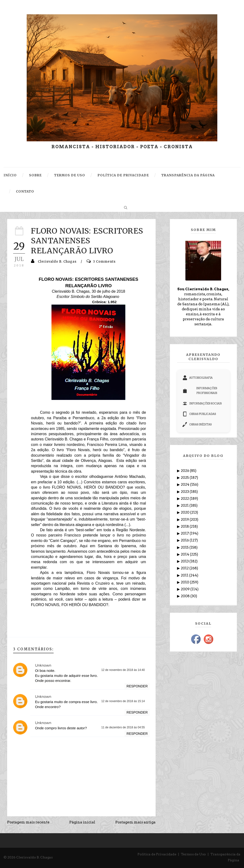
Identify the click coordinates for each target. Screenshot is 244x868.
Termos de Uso (193, 854)
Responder (137, 686)
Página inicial (82, 822)
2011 (185, 575)
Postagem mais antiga (135, 822)
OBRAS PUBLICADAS (199, 414)
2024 (186, 485)
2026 (185, 471)
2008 (186, 596)
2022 (185, 499)
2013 (185, 561)
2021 (185, 505)
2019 (185, 520)
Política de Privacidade (157, 854)
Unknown (43, 665)
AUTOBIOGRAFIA (198, 378)
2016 (185, 540)
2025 (185, 478)
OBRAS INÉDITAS (197, 424)
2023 (185, 492)
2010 (185, 582)
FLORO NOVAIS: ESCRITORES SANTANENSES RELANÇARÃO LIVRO (87, 241)
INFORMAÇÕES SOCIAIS (202, 403)
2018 (185, 526)
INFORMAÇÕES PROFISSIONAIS (200, 391)
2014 (185, 554)
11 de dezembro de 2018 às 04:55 (123, 727)
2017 (185, 533)
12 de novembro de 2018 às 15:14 (123, 701)
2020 (186, 512)
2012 (185, 568)
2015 (185, 547)
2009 (186, 589)
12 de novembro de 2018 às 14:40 (123, 670)
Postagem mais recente (28, 822)
